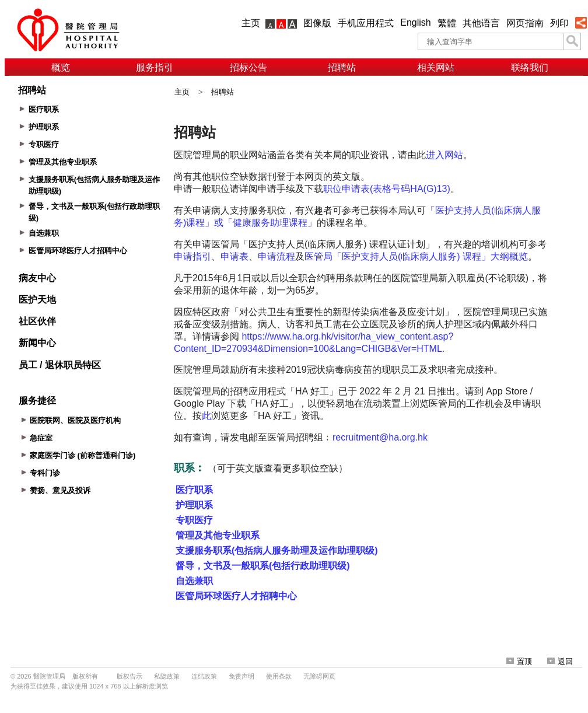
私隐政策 (167, 676)
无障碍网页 (319, 676)
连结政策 (204, 676)
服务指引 (155, 67)
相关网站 (436, 67)
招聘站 (342, 67)
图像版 (317, 23)
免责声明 (242, 676)
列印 (559, 23)
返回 (560, 661)
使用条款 (279, 676)
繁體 (447, 23)
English (415, 22)
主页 (251, 23)
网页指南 (525, 23)
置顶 (519, 661)
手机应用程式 (366, 23)
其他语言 (481, 23)
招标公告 (249, 67)
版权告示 (129, 676)
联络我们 (530, 67)
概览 (61, 67)
